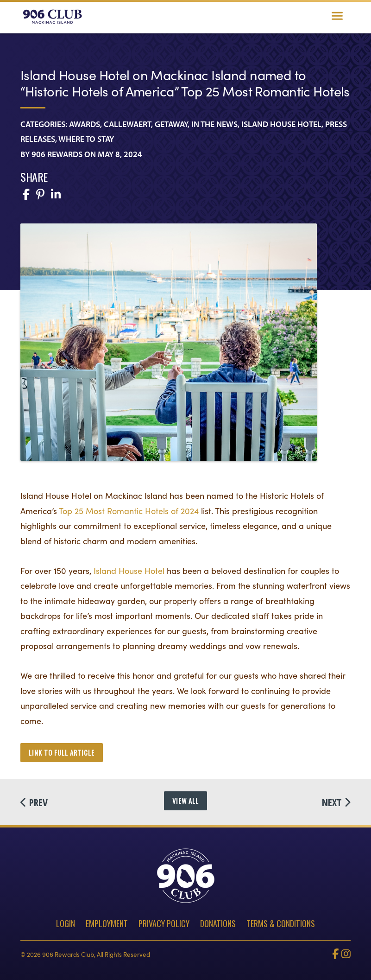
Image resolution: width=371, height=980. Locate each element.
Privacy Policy (164, 923)
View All (185, 801)
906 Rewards (57, 154)
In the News (214, 124)
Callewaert (127, 124)
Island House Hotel (281, 124)
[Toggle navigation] (337, 17)
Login (66, 923)
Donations (218, 923)
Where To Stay (86, 139)
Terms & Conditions (281, 923)
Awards (85, 124)
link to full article (62, 753)
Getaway (171, 124)
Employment (107, 923)
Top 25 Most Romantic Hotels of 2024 (129, 511)
